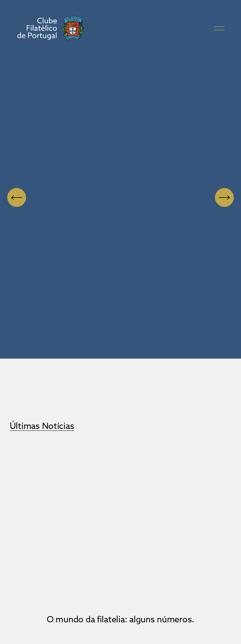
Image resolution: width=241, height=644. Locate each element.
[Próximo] (224, 198)
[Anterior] (17, 198)
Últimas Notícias (42, 426)
